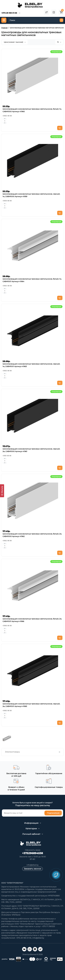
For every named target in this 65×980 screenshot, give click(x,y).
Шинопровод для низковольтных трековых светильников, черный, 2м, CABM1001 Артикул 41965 (31, 705)
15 (59, 42)
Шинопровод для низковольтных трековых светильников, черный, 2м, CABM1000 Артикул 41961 (31, 450)
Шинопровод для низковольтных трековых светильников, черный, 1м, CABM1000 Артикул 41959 (31, 195)
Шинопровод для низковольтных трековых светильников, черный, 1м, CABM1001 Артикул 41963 (31, 365)
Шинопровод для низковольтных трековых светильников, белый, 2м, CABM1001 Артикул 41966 (32, 620)
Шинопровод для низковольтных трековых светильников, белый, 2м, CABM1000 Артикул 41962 (32, 535)
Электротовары (33, 752)
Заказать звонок (32, 869)
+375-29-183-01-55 (9, 13)
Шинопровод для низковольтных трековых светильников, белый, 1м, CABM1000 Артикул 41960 (32, 110)
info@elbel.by (33, 865)
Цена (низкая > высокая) (15, 42)
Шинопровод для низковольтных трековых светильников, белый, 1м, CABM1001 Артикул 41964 (32, 280)
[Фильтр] (2, 491)
